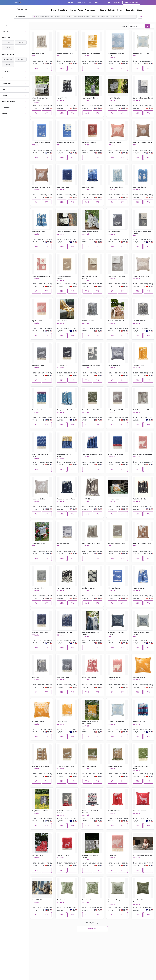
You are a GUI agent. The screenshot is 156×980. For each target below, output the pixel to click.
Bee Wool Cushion (114, 499)
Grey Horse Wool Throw (90, 98)
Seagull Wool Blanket (64, 410)
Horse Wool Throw (63, 98)
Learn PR (82, 3)
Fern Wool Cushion (63, 900)
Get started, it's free (131, 3)
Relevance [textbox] (134, 26)
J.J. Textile (35, 56)
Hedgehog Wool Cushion (141, 276)
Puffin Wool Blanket (140, 499)
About (98, 3)
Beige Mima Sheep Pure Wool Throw (40, 99)
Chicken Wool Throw (89, 143)
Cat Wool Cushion (114, 365)
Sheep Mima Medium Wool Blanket (142, 233)
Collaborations (130, 10)
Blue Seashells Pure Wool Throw (116, 54)
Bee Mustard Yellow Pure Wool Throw (91, 723)
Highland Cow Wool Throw (142, 544)
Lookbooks (102, 10)
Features (71, 3)
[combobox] (136, 26)
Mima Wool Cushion (39, 499)
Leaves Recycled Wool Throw (141, 767)
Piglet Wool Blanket (89, 677)
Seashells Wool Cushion (141, 53)
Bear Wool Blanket (114, 98)
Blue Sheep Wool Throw (40, 633)
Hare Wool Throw (38, 53)
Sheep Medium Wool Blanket (143, 98)
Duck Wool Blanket (139, 187)
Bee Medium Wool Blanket (66, 53)
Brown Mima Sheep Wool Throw (91, 856)
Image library (63, 10)
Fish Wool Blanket (114, 588)
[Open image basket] (140, 17)
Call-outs (111, 10)
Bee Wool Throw (63, 321)
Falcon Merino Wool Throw (66, 499)
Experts (119, 10)
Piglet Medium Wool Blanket (41, 276)
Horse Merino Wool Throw (91, 544)
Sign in (117, 3)
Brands (73, 10)
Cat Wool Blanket (114, 232)
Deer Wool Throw (38, 677)
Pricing (90, 3)
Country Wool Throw (89, 766)
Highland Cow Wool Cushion (143, 143)
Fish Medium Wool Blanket (41, 143)
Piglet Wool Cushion (114, 143)
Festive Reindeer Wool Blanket (65, 812)
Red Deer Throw (37, 855)
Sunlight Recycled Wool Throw (40, 455)
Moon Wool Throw (63, 544)
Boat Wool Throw (63, 187)
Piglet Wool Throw (38, 321)
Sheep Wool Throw (89, 321)
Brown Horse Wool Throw (40, 766)
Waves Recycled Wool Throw (92, 454)
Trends (80, 10)
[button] (18, 3)
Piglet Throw (112, 855)
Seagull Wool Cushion (39, 900)
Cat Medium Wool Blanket (91, 365)
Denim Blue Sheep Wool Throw (90, 634)
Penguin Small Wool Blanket (67, 232)
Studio (140, 10)
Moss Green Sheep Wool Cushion (116, 901)
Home (54, 10)
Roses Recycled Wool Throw (92, 410)
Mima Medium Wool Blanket (117, 276)
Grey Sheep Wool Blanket (40, 811)
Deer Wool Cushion (139, 811)
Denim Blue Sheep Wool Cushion (116, 634)
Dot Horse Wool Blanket (116, 321)
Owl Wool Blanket (88, 499)
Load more (92, 929)
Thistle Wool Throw (38, 410)
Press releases (90, 10)
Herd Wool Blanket (63, 588)
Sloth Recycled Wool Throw (117, 410)
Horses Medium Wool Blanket (64, 277)
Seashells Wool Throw (115, 187)
